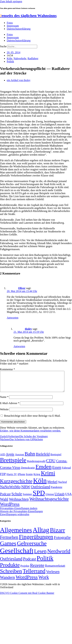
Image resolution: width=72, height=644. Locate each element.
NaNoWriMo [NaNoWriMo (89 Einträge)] (10, 491)
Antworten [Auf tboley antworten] (19, 346)
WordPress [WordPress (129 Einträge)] (10, 508)
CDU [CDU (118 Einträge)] (51, 465)
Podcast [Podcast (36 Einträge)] (29, 563)
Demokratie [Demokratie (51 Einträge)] (28, 472)
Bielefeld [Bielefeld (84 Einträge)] (43, 458)
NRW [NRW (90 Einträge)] (26, 491)
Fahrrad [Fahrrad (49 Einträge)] (66, 472)
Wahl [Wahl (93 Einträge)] (4, 503)
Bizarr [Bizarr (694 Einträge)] (57, 534)
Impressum (13, 26)
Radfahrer (33, 58)
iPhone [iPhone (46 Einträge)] (21, 478)
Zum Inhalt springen (11, 1)
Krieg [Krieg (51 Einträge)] (37, 478)
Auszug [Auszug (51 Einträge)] (19, 458)
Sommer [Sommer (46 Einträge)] (27, 498)
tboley (28, 329)
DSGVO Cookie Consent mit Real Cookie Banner (27, 597)
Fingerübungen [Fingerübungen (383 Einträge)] (36, 541)
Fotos (10, 23)
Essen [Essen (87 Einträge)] (57, 471)
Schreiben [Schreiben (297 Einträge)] (11, 575)
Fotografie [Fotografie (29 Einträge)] (62, 541)
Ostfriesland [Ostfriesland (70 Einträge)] (11, 563)
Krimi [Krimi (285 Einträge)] (48, 477)
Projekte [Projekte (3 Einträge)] (25, 570)
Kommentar (7, 369)
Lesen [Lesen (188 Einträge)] (40, 555)
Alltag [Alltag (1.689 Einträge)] (41, 534)
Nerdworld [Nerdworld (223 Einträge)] (59, 555)
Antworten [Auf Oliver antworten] (13, 318)
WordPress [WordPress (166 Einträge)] (27, 581)
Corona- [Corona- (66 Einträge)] (62, 465)
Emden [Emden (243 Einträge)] (44, 471)
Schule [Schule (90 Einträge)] (17, 498)
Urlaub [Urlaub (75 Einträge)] (60, 498)
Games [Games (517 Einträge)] (8, 547)
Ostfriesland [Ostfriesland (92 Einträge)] (40, 491)
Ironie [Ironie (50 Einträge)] (29, 478)
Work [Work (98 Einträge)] (44, 581)
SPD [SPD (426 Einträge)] (39, 497)
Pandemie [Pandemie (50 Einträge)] (57, 491)
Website (4, 413)
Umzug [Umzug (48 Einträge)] (50, 498)
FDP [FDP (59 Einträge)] (3, 478)
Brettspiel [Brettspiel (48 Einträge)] (56, 458)
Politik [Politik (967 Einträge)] (45, 562)
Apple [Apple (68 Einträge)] (10, 458)
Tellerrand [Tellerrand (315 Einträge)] (34, 575)
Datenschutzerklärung (19, 29)
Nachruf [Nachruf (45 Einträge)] (62, 486)
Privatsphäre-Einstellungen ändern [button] (19, 512)
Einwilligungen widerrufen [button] (15, 518)
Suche (3, 46)
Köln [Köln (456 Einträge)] (40, 485)
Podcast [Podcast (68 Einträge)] (5, 498)
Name (4, 401)
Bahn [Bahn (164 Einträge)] (30, 458)
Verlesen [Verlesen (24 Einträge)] (53, 576)
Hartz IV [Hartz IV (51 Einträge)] (12, 478)
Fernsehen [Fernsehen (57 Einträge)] (9, 541)
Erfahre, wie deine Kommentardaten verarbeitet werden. (30, 435)
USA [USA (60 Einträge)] (68, 498)
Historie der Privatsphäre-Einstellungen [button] (21, 515)
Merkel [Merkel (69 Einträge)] (52, 486)
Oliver (22, 288)
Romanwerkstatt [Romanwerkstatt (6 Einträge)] (55, 570)
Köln (9, 58)
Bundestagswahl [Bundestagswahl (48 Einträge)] (36, 465)
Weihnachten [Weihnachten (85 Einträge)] (19, 503)
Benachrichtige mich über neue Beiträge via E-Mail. (32, 420)
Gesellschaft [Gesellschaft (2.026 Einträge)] (17, 555)
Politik (10, 61)
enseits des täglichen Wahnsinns (28, 16)
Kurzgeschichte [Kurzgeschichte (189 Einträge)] (16, 485)
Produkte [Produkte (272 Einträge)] (10, 569)
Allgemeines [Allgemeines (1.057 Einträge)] (16, 534)
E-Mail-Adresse (10, 407)
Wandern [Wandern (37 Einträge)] (7, 581)
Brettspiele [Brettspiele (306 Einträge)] (13, 464)
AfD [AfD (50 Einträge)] (3, 458)
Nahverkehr (20, 58)
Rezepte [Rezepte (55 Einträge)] (37, 569)
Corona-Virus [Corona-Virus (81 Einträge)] (10, 471)
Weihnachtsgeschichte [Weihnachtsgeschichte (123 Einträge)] (49, 503)
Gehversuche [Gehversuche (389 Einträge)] (32, 547)
